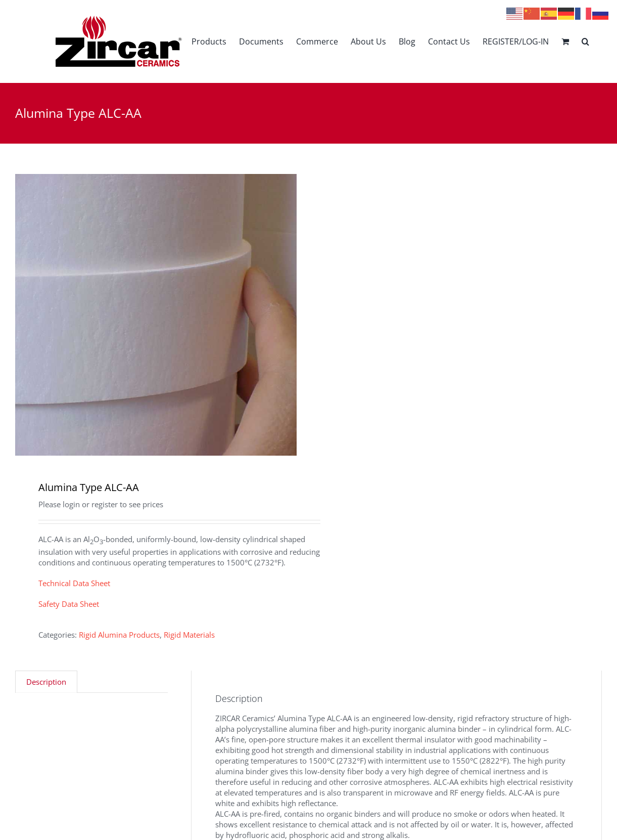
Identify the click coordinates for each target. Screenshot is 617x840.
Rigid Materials (189, 635)
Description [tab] (46, 682)
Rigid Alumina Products (119, 635)
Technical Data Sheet (74, 583)
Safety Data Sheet (69, 604)
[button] (585, 41)
